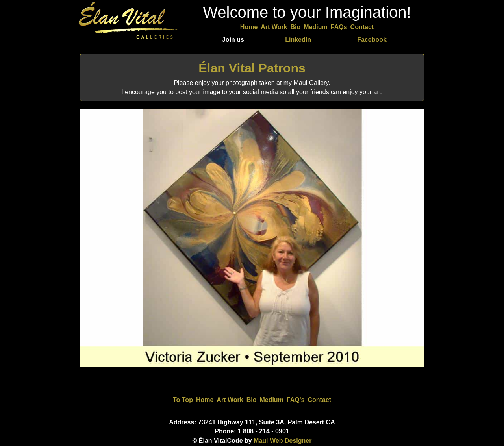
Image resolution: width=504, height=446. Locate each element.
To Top (183, 400)
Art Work (274, 27)
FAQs (339, 27)
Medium (315, 27)
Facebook (372, 40)
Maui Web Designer (283, 441)
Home (249, 27)
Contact (362, 27)
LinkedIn (298, 40)
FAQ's (296, 400)
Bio (296, 27)
